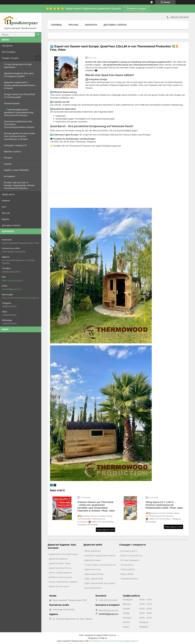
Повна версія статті (105, 530)
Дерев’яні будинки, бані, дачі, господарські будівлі (19, 75)
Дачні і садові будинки (60, 572)
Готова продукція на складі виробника (18, 66)
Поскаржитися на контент (102, 641)
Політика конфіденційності (126, 641)
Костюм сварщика (130, 560)
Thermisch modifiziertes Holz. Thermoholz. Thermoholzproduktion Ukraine (19, 124)
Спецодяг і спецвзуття (15, 145)
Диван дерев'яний (94, 574)
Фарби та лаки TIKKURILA (16, 170)
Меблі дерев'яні (93, 551)
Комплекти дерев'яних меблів (100, 555)
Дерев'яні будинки (58, 559)
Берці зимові (127, 574)
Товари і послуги (10, 58)
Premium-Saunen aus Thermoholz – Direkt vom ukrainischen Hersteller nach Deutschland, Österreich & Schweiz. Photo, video (96, 506)
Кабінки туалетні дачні (60, 577)
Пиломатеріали (12, 103)
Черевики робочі (129, 579)
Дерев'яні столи (93, 569)
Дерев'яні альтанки (59, 586)
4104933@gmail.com (12, 289)
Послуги (8, 158)
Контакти (91, 25)
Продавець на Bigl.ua (97, 638)
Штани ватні (127, 565)
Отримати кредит (136, 9)
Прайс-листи (8, 194)
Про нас (6, 213)
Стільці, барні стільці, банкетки (100, 565)
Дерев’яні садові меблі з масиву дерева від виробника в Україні (19, 85)
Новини (6, 201)
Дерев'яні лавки (93, 560)
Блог (4, 207)
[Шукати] (38, 34)
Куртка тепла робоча (131, 555)
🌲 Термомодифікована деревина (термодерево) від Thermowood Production (19, 112)
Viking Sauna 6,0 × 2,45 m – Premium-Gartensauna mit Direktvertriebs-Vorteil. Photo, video (164, 505)
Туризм (8, 164)
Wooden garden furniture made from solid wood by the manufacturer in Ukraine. (19, 136)
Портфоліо (7, 46)
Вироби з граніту (12, 151)
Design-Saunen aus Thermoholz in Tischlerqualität (20, 96)
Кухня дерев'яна (93, 588)
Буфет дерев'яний (94, 579)
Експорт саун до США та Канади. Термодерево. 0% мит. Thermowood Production (20, 185)
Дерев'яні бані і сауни (60, 563)
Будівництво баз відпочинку (63, 554)
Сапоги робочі (128, 569)
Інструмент (10, 176)
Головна (56, 25)
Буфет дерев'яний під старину (100, 583)
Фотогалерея (9, 52)
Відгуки (6, 219)
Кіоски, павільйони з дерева (63, 582)
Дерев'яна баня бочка (60, 568)
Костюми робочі (129, 551)
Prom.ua (112, 635)
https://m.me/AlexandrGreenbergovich (21, 298)
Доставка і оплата (11, 225)
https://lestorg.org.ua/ (12, 280)
